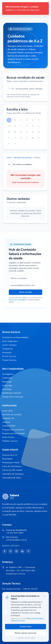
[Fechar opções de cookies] (44, 596)
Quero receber (25, 292)
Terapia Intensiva (9, 360)
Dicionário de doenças (23, 158)
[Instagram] (16, 551)
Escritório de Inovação (12, 415)
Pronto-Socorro (9, 356)
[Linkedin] (22, 551)
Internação (7, 353)
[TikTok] (28, 551)
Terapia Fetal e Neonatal (13, 397)
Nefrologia (7, 382)
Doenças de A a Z (10, 455)
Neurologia (7, 385)
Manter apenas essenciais (25, 633)
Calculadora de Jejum (12, 478)
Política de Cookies (18, 621)
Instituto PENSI (9, 426)
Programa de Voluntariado (14, 433)
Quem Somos (8, 437)
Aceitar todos (25, 627)
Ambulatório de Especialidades (15, 337)
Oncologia (7, 389)
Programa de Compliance (13, 430)
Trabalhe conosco (10, 441)
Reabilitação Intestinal (12, 393)
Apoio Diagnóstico (10, 341)
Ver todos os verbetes (20, 164)
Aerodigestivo (8, 374)
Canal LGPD (7, 411)
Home (9, 158)
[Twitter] (11, 551)
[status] (25, 8)
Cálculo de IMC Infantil (12, 470)
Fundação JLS (8, 418)
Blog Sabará (7, 459)
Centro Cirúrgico (9, 345)
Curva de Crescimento (12, 466)
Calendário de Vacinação (13, 474)
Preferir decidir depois (25, 638)
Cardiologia (7, 378)
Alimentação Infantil (11, 463)
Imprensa (6, 422)
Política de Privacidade (17, 300)
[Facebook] (5, 551)
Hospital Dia (7, 349)
